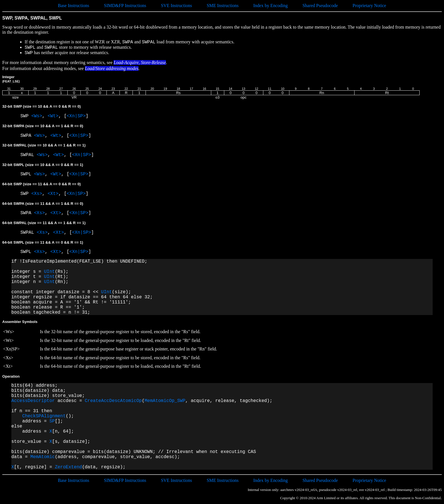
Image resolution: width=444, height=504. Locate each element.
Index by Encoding (270, 6)
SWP (26, 116)
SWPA (27, 136)
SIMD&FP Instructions (125, 6)
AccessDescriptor (33, 401)
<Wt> (53, 116)
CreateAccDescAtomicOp (113, 401)
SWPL (27, 174)
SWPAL (29, 155)
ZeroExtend (69, 467)
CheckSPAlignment (44, 416)
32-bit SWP (41, 106)
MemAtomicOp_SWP (165, 401)
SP (52, 421)
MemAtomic (42, 457)
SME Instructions (223, 6)
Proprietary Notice (369, 6)
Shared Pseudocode (320, 6)
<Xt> (53, 194)
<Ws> (37, 116)
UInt (49, 272)
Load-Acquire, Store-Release (140, 62)
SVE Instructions (176, 6)
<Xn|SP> (76, 116)
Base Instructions (73, 6)
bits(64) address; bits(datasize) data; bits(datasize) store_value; (48, 391)
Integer (11, 79)
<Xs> (37, 194)
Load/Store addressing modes (112, 68)
